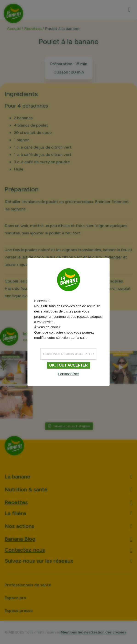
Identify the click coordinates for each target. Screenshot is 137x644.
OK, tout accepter (68, 365)
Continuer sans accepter (68, 354)
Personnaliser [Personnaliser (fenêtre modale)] (68, 374)
